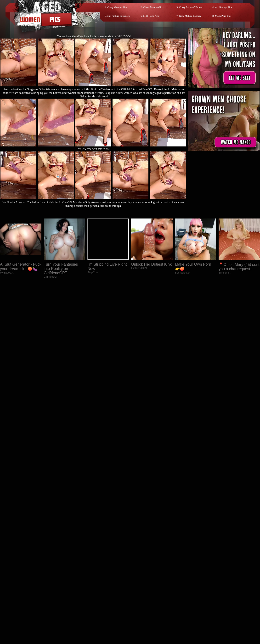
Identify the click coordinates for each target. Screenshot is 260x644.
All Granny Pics (223, 7)
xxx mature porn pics (118, 16)
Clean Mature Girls (153, 7)
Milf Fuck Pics (151, 16)
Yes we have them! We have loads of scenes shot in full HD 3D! (94, 36)
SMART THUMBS (138, 604)
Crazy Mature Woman (191, 7)
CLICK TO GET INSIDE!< (94, 149)
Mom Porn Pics (223, 16)
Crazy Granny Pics (117, 7)
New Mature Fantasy (190, 16)
